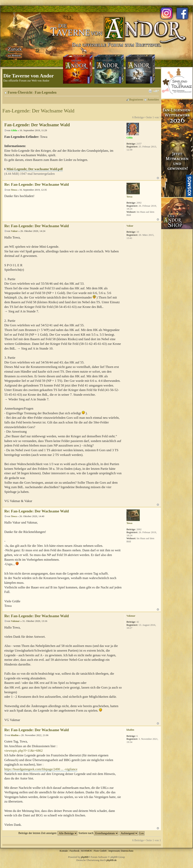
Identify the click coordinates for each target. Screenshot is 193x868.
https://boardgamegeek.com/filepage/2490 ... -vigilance (41, 769)
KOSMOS (87, 851)
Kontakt (64, 851)
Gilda (14, 130)
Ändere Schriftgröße (156, 91)
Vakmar (15, 621)
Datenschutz (127, 851)
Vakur (14, 231)
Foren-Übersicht (20, 92)
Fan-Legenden (46, 92)
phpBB (84, 857)
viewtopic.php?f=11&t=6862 (23, 751)
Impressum (114, 851)
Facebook (74, 851)
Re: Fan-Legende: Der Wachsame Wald (37, 184)
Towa (14, 190)
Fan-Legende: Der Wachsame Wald (38, 111)
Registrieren (136, 100)
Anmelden (153, 100)
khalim (15, 735)
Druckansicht (150, 91)
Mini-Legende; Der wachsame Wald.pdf (35, 169)
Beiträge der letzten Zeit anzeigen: (48, 833)
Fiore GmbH (100, 851)
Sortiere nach (98, 833)
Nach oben (158, 178)
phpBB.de (112, 860)
